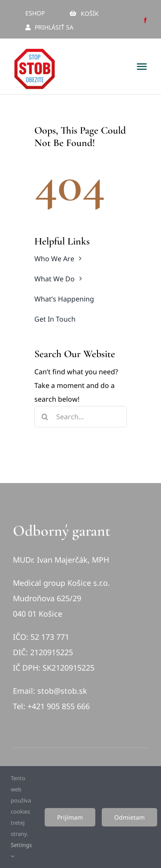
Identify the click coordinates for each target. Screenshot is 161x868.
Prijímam (70, 817)
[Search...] (80, 417)
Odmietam (129, 817)
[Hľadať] (45, 417)
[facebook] (145, 20)
